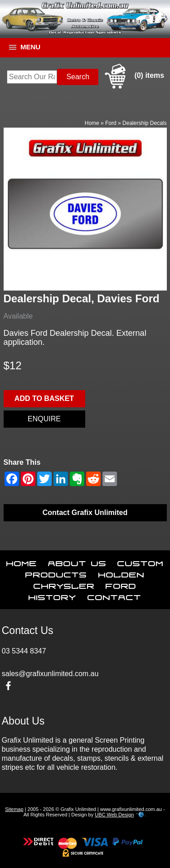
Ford (111, 123)
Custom (141, 562)
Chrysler (64, 584)
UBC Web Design (114, 815)
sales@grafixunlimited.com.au (50, 674)
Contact (114, 596)
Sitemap (14, 809)
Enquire (44, 419)
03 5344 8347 (24, 651)
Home (92, 123)
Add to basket (44, 398)
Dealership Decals (144, 123)
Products (56, 573)
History (52, 596)
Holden (121, 573)
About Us (77, 562)
